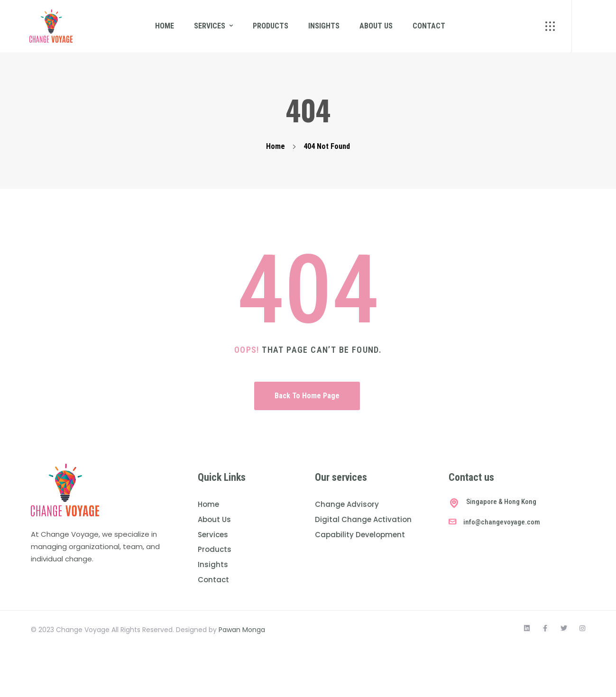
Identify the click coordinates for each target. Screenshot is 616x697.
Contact (429, 26)
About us (376, 26)
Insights (324, 26)
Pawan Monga (242, 630)
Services (210, 26)
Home (165, 26)
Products (271, 26)
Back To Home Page (307, 396)
